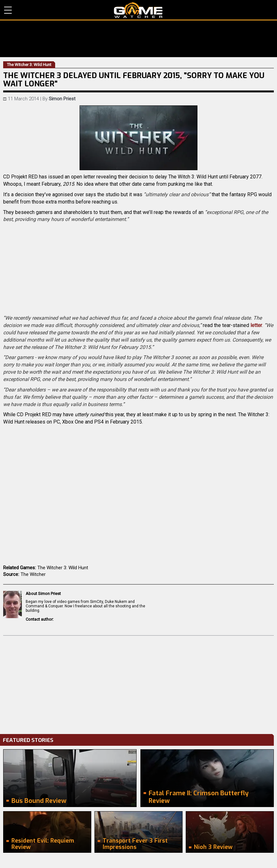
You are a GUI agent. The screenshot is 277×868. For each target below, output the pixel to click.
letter (256, 325)
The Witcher (33, 574)
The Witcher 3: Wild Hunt (63, 568)
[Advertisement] (138, 683)
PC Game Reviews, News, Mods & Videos (138, 10)
